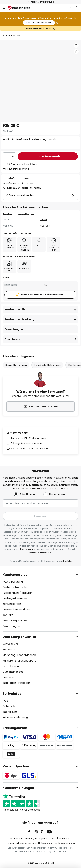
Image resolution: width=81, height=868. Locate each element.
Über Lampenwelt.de (20, 637)
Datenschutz (11, 706)
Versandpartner (16, 766)
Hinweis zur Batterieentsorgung (22, 843)
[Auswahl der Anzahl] (9, 156)
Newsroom (9, 677)
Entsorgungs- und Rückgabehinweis (57, 843)
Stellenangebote (26, 661)
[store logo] (21, 8)
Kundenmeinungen (18, 788)
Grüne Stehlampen (16, 365)
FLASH (39, 23)
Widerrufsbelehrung (15, 717)
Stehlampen (13, 36)
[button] (76, 46)
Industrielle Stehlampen (47, 365)
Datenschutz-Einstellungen (24, 838)
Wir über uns (10, 644)
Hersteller (68, 561)
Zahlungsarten (12, 604)
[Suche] (71, 8)
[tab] (40, 600)
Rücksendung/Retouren (18, 593)
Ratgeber (24, 683)
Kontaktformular (28, 549)
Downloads (12, 339)
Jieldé (44, 219)
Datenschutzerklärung (40, 553)
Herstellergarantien (15, 621)
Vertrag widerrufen (15, 598)
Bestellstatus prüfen (15, 587)
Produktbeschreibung (20, 319)
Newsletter (10, 650)
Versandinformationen (17, 610)
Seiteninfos (12, 694)
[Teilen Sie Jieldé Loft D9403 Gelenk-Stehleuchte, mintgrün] (76, 51)
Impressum (10, 712)
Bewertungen (14, 329)
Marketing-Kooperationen (19, 655)
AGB (5, 701)
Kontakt (8, 615)
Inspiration (9, 683)
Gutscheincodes (13, 672)
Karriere (8, 661)
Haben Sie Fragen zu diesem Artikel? (43, 295)
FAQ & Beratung (13, 582)
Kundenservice (15, 575)
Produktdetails (15, 309)
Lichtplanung (11, 666)
